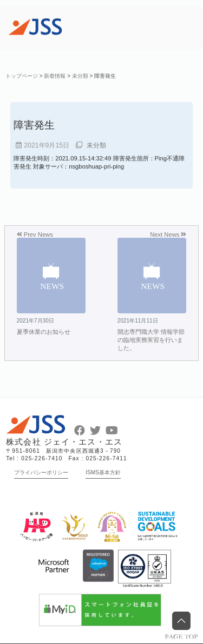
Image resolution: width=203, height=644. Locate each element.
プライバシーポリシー (41, 472)
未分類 (96, 145)
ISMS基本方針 (103, 472)
